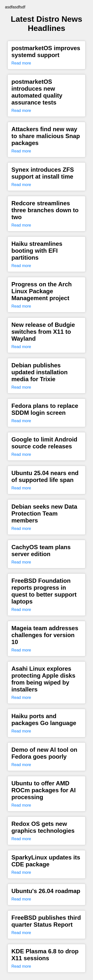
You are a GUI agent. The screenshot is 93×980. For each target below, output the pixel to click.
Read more (21, 63)
